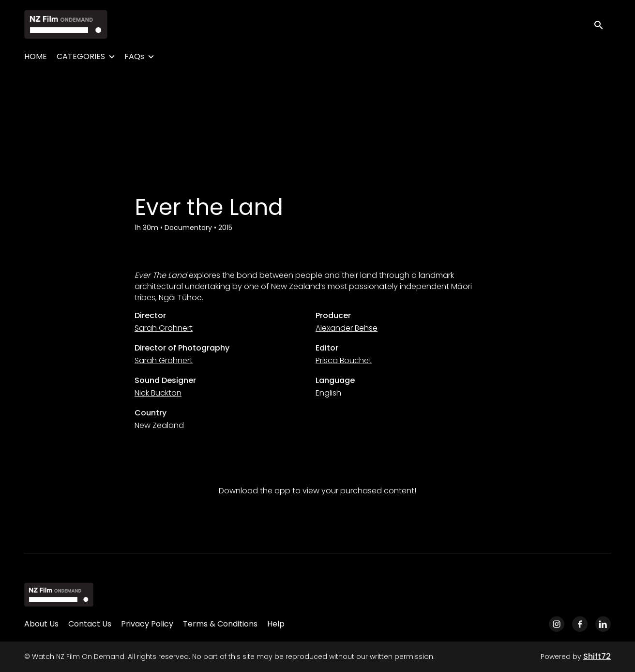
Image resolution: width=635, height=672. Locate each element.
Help (276, 624)
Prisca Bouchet (344, 360)
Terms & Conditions (220, 624)
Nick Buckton (158, 393)
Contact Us (90, 624)
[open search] (602, 24)
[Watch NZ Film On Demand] (59, 595)
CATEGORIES (81, 56)
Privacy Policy (147, 624)
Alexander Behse (347, 328)
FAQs (134, 56)
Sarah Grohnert (164, 328)
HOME (36, 56)
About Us (41, 624)
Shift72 (597, 656)
